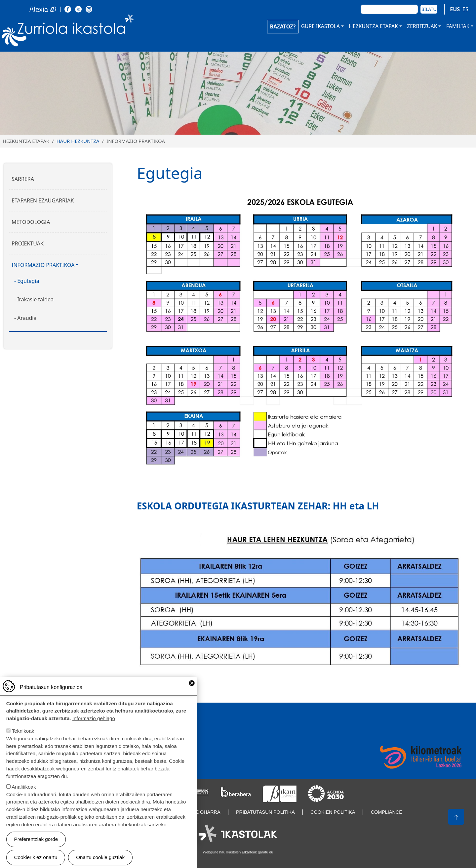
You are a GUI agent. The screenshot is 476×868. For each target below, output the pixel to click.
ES (465, 9)
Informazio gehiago (94, 720)
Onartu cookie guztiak (100, 859)
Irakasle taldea (35, 299)
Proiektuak (28, 243)
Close (192, 685)
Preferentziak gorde (36, 841)
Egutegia (28, 281)
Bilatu (429, 9)
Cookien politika (333, 812)
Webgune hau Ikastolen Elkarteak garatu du (238, 852)
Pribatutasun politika (265, 812)
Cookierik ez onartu (36, 859)
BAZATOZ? (283, 26)
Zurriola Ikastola (83, 32)
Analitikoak (24, 788)
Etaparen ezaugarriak (43, 200)
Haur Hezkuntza (78, 141)
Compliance (387, 812)
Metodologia (31, 222)
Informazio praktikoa (43, 265)
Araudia (27, 318)
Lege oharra (203, 812)
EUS (455, 9)
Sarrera (23, 179)
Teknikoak (23, 733)
